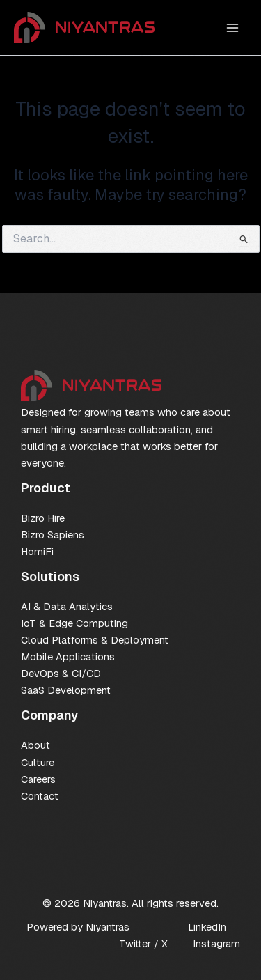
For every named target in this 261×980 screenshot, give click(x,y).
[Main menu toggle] (232, 28)
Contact (40, 796)
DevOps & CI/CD (61, 673)
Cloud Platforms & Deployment (95, 640)
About (35, 745)
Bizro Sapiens (53, 535)
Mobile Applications (68, 656)
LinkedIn (207, 927)
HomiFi (37, 551)
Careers (38, 779)
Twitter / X (143, 943)
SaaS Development (66, 690)
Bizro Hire (43, 518)
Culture (38, 762)
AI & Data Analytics (67, 606)
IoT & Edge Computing (74, 623)
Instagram (216, 943)
